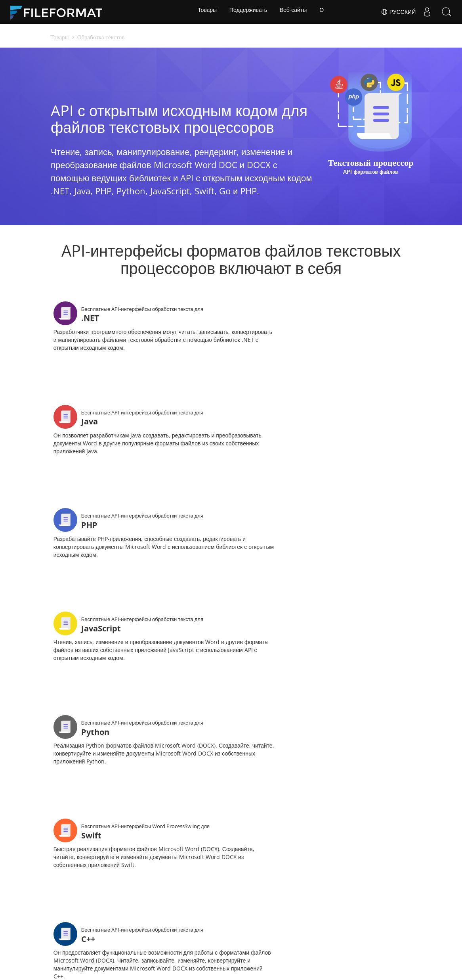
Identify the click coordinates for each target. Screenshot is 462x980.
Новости (248, 910)
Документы (180, 910)
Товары (205, 12)
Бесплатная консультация (112, 925)
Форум (317, 910)
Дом (100, 910)
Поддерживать (247, 12)
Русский (397, 12)
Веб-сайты (294, 12)
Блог (172, 922)
